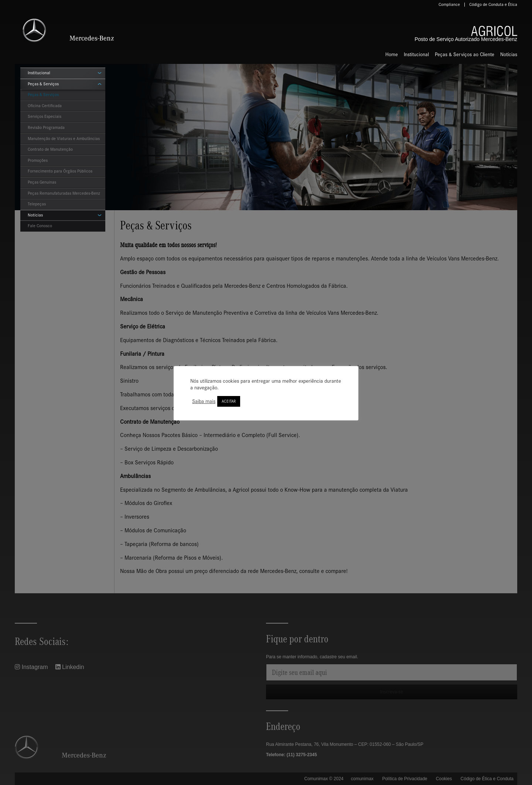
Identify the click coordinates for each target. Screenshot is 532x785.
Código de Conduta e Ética (493, 5)
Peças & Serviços (43, 84)
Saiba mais (204, 401)
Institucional (416, 54)
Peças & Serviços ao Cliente (465, 54)
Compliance (449, 5)
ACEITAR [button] (229, 401)
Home (392, 54)
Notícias (509, 54)
